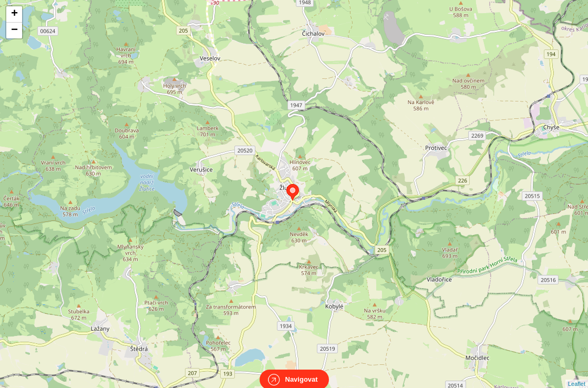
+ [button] (14, 14)
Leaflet (577, 374)
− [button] (14, 30)
